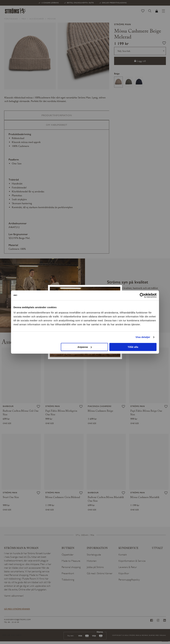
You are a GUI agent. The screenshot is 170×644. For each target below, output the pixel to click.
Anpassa (85, 347)
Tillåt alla (133, 347)
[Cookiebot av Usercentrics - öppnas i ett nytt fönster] (142, 295)
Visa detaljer (143, 337)
